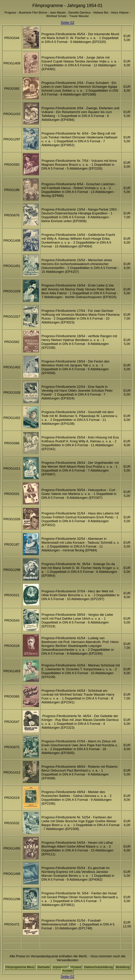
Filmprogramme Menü (20, 967)
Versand (76, 967)
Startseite (44, 967)
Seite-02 (67, 22)
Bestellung (123, 967)
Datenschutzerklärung (98, 967)
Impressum (60, 967)
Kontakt (67, 971)
